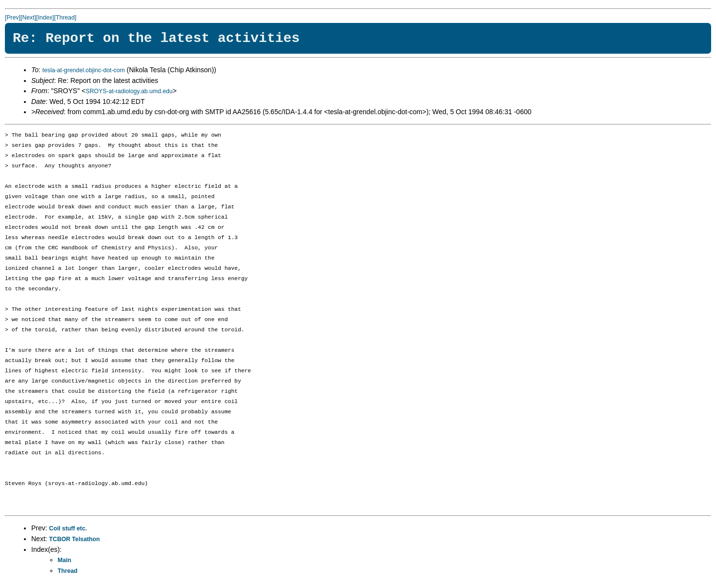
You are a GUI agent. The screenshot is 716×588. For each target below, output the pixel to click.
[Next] (28, 18)
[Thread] (65, 18)
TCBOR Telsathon (75, 539)
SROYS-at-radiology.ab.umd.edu (129, 91)
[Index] (45, 18)
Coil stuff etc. (68, 528)
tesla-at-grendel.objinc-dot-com (84, 70)
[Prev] (13, 18)
